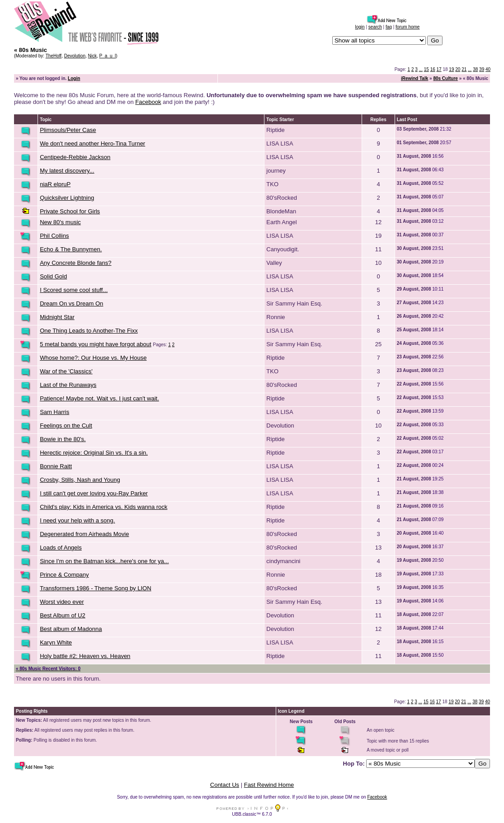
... (421, 69)
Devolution (75, 56)
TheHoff (54, 56)
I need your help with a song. (77, 520)
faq (389, 27)
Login (74, 78)
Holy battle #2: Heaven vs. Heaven (85, 656)
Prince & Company (64, 575)
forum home (407, 27)
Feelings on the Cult (66, 426)
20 (458, 69)
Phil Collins (54, 236)
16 (433, 69)
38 (475, 69)
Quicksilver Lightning (67, 198)
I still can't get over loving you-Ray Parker (94, 493)
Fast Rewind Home (269, 785)
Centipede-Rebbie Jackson (75, 157)
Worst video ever (62, 602)
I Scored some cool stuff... (74, 290)
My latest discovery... (67, 171)
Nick (92, 56)
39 (482, 69)
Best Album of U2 (62, 615)
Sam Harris (54, 412)
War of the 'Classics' (66, 371)
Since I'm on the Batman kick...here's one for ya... (104, 561)
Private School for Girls (70, 211)
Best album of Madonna (71, 629)
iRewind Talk (415, 78)
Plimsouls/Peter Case (68, 130)
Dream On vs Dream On (71, 303)
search (375, 27)
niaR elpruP (55, 184)
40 (488, 69)
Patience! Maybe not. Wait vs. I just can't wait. (99, 398)
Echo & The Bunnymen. (71, 249)
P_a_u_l (108, 56)
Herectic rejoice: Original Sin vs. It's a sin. (94, 453)
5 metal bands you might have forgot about (95, 344)
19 (451, 69)
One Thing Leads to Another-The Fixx (89, 331)
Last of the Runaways (68, 385)
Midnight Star (57, 317)
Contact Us (225, 785)
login (360, 27)
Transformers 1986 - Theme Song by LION (95, 588)
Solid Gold (53, 276)
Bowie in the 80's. (63, 439)
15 (426, 69)
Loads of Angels (61, 548)
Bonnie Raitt (56, 466)
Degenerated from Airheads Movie (84, 534)
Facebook (148, 102)
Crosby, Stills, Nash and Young (80, 480)
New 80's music (60, 222)
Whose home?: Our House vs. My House (93, 358)
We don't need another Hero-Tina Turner (92, 143)
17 (439, 69)
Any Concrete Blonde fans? (75, 263)
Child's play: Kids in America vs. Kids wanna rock (104, 507)
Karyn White (56, 642)
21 (464, 69)
